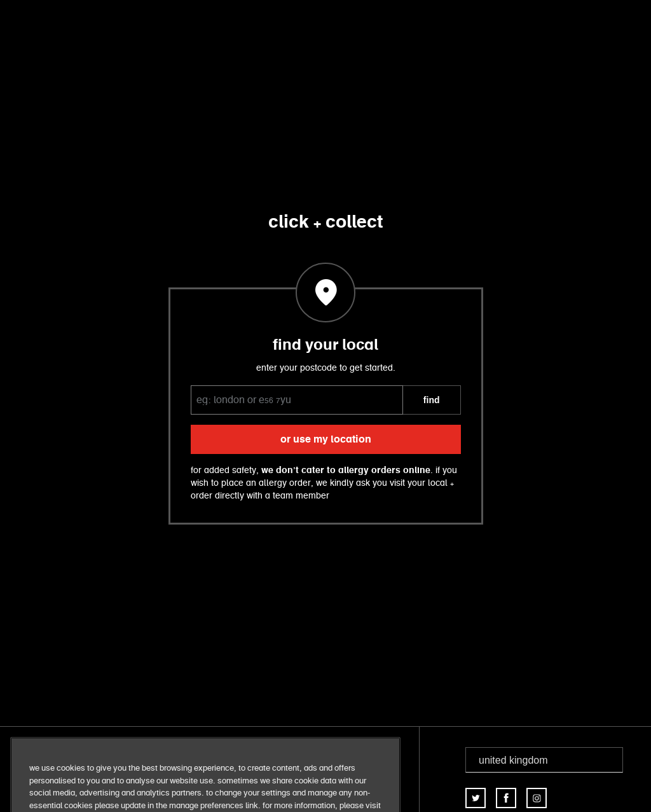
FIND (432, 400)
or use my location (326, 439)
